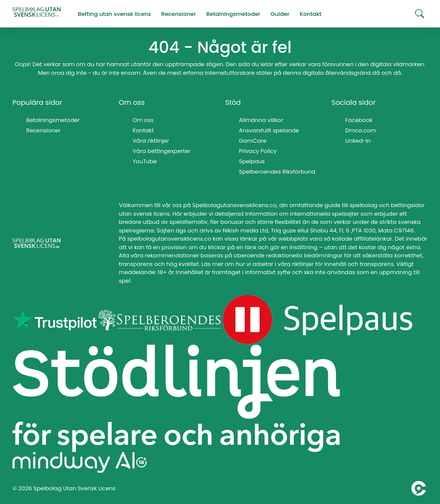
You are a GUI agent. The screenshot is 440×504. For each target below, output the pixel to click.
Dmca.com (361, 130)
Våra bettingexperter (162, 151)
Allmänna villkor (261, 120)
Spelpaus (252, 161)
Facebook (359, 120)
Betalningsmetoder (53, 120)
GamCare (253, 141)
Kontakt (143, 130)
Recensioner (43, 130)
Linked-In (358, 141)
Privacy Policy (258, 151)
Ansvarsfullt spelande (269, 130)
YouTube (145, 161)
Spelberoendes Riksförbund (277, 172)
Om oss (143, 120)
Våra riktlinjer (151, 141)
